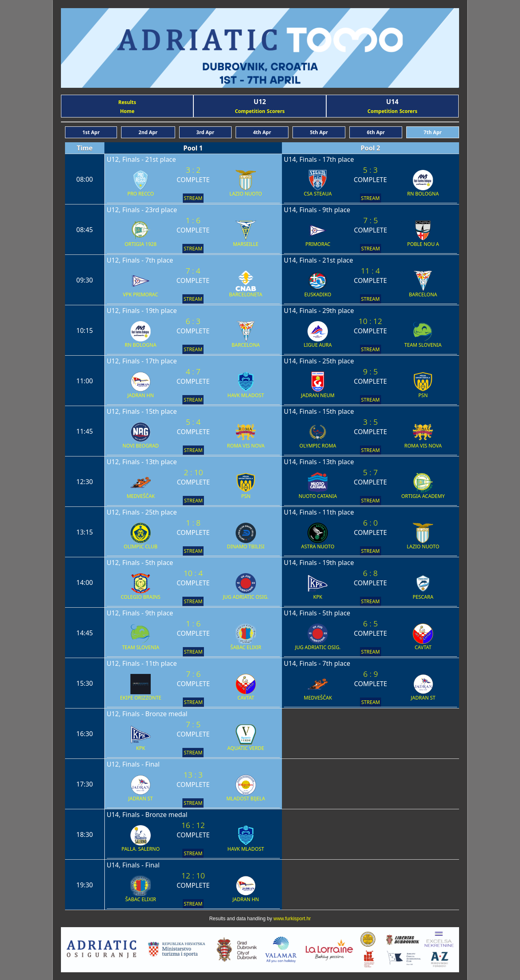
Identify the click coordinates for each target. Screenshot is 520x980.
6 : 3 (193, 321)
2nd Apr (148, 132)
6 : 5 (370, 624)
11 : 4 (370, 271)
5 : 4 (193, 422)
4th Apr (262, 132)
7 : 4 (193, 271)
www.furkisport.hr (292, 919)
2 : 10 (193, 472)
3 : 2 (193, 170)
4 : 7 (193, 372)
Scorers (276, 111)
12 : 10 (193, 876)
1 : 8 (193, 523)
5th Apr (319, 132)
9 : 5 (370, 372)
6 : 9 (370, 674)
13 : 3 (193, 775)
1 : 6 (193, 220)
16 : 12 (193, 825)
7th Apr (433, 132)
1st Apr (91, 132)
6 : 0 (370, 523)
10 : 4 (193, 573)
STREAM (193, 198)
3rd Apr (205, 132)
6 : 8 (370, 573)
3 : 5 (370, 422)
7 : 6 (193, 674)
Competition (250, 111)
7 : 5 (370, 220)
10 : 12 (370, 321)
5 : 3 (370, 170)
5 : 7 (370, 472)
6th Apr (376, 132)
